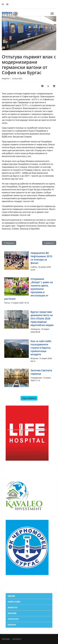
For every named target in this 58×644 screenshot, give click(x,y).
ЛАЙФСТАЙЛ (14, 602)
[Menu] (52, 14)
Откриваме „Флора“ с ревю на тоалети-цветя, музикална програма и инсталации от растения (29, 289)
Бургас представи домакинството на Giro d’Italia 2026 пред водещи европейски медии (42, 318)
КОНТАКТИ (17, 639)
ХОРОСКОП (13, 619)
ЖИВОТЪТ (13, 608)
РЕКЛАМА (6, 639)
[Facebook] (3, 4)
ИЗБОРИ (12, 625)
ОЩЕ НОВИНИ (29, 398)
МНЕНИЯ (12, 613)
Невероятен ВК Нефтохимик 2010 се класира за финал (41, 258)
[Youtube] (7, 4)
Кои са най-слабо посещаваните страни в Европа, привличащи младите (41, 348)
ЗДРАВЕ (11, 596)
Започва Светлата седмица (41, 372)
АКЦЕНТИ (6, 79)
